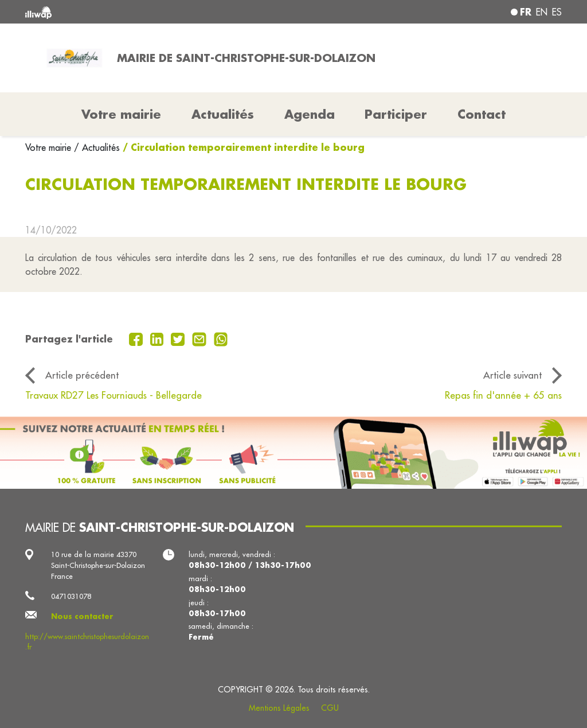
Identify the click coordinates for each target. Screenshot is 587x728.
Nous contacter (82, 616)
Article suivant (512, 375)
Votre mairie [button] (121, 114)
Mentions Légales (279, 708)
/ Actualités (97, 147)
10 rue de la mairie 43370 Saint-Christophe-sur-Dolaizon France (98, 565)
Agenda (310, 114)
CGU (330, 708)
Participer (396, 114)
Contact (482, 114)
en (542, 12)
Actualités (223, 114)
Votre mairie (50, 147)
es (557, 12)
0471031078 (71, 596)
